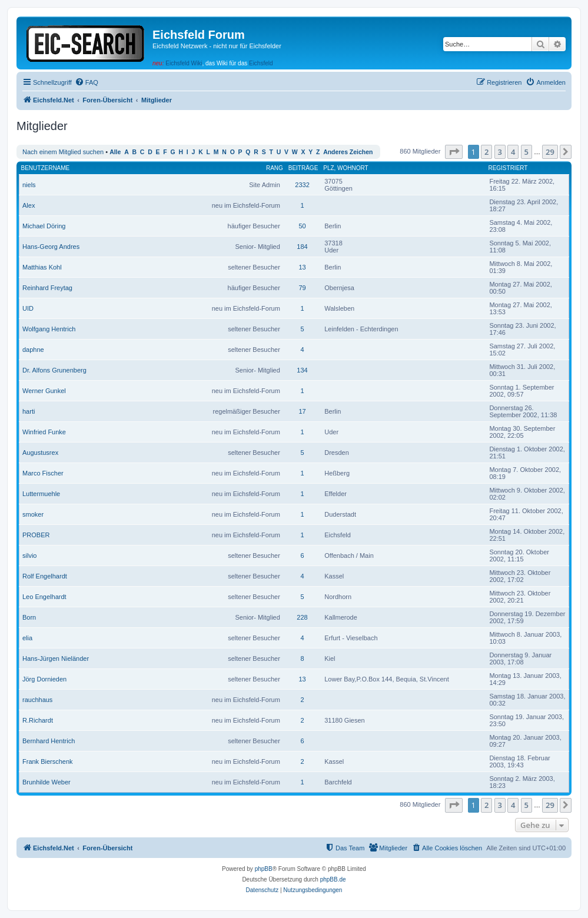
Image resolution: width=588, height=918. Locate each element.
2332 (302, 185)
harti (29, 411)
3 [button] (500, 152)
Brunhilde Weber (46, 782)
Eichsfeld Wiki (184, 63)
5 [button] (526, 152)
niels (29, 185)
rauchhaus (37, 700)
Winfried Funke (44, 432)
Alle (115, 152)
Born (29, 617)
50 (302, 226)
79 (302, 288)
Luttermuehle (41, 494)
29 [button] (550, 152)
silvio (29, 556)
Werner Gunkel (44, 391)
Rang (275, 168)
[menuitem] (87, 82)
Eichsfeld (261, 63)
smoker (33, 514)
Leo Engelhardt (44, 597)
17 (302, 411)
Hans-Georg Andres (51, 247)
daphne (33, 350)
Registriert (508, 168)
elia (27, 638)
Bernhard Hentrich (49, 741)
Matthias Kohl (42, 267)
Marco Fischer (43, 473)
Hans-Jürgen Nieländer (56, 658)
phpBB (264, 869)
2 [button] (486, 152)
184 (302, 247)
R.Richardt (38, 720)
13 (302, 267)
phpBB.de (333, 879)
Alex (29, 205)
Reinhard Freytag (47, 288)
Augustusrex (40, 453)
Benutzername (46, 168)
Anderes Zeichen (348, 152)
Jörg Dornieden (44, 679)
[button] (454, 152)
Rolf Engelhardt (45, 576)
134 (302, 370)
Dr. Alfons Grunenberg (54, 370)
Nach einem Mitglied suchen (63, 152)
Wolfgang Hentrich (49, 329)
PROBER (36, 535)
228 (302, 617)
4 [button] (513, 152)
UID (28, 308)
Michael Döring (44, 226)
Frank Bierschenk (48, 761)
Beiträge (303, 168)
